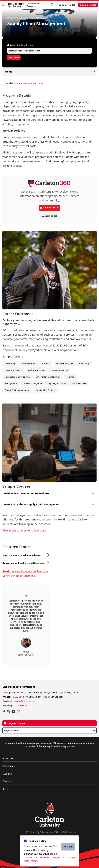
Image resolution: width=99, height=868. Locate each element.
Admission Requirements (21, 45)
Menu (49, 72)
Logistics (71, 377)
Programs (13, 18)
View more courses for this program (25, 530)
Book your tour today (33, 83)
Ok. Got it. (68, 847)
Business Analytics (65, 364)
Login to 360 (69, 5)
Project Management (33, 383)
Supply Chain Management (17, 390)
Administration (29, 364)
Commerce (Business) (33, 18)
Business (46, 364)
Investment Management (48, 377)
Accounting (10, 364)
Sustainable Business (46, 390)
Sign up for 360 (88, 5)
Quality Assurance (58, 383)
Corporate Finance (13, 370)
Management (11, 383)
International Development (18, 377)
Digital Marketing (36, 370)
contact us (22, 705)
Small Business (79, 383)
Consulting (84, 364)
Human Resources (59, 370)
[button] (4, 5)
